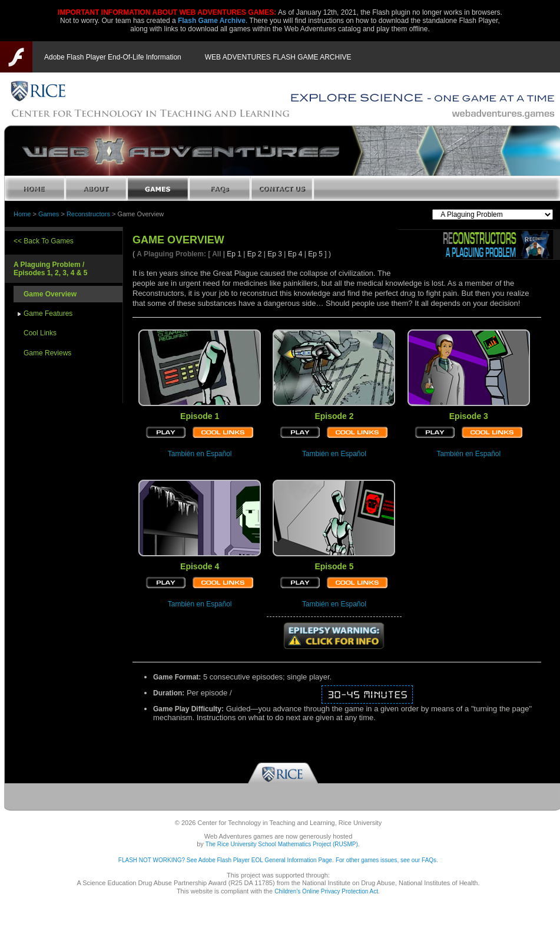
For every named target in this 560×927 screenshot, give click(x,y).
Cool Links (40, 333)
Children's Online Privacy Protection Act (326, 891)
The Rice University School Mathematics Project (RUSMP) (282, 844)
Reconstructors (88, 214)
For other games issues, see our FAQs (386, 860)
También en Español (200, 454)
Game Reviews (47, 353)
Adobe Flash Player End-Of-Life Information (113, 57)
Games (49, 214)
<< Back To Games (44, 241)
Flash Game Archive (212, 21)
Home (22, 214)
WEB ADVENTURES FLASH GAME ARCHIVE (278, 57)
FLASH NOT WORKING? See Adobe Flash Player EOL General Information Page (225, 860)
